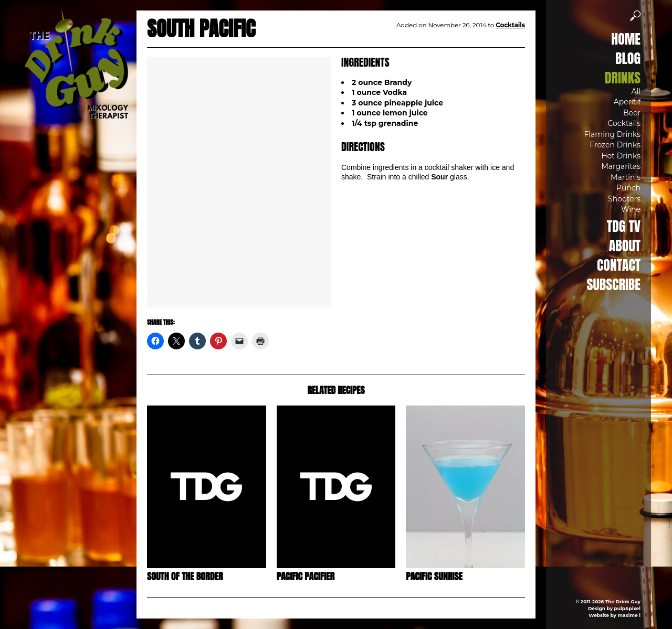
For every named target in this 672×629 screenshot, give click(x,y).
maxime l (629, 615)
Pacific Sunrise (434, 576)
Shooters (624, 199)
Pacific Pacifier (306, 576)
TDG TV (624, 226)
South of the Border (185, 576)
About (625, 246)
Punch (628, 188)
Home (626, 39)
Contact (619, 265)
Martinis (626, 177)
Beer (632, 113)
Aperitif (627, 102)
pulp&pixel (627, 608)
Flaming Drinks (612, 134)
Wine (631, 209)
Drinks (623, 78)
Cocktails (624, 123)
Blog (628, 58)
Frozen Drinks (615, 145)
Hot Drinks (621, 156)
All (636, 91)
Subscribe (614, 284)
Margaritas (621, 166)
